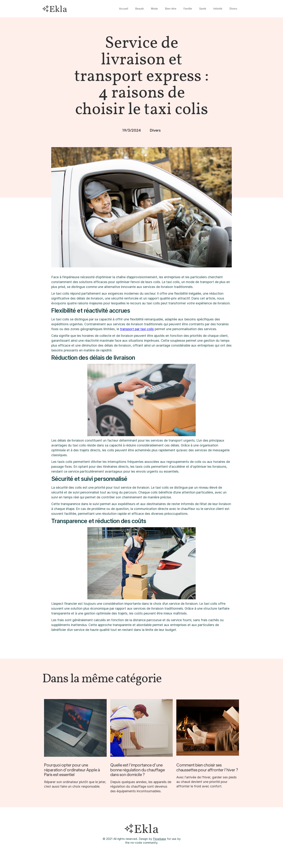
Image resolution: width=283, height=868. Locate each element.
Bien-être (171, 9)
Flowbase (160, 839)
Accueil (124, 9)
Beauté (140, 9)
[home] (55, 9)
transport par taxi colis (137, 329)
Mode (154, 9)
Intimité (218, 9)
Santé (203, 9)
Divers (233, 9)
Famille (188, 9)
